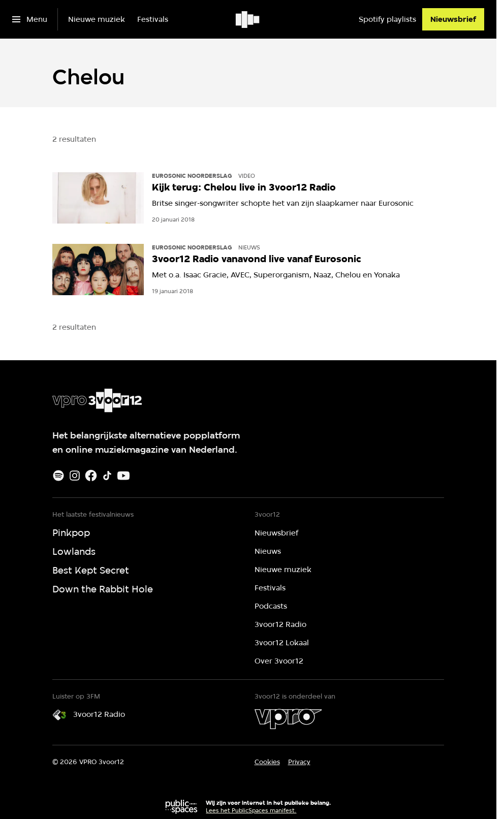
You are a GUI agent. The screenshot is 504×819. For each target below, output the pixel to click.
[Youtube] (123, 476)
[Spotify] (58, 476)
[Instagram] (75, 476)
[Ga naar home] (248, 19)
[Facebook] (91, 476)
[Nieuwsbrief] (453, 19)
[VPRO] (288, 719)
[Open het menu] (30, 19)
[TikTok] (107, 476)
